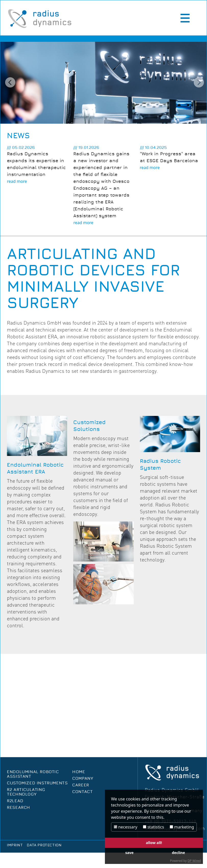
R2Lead (15, 801)
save (130, 853)
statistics (153, 827)
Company (83, 778)
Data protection (44, 845)
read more (17, 181)
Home (79, 772)
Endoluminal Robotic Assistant (33, 774)
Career (81, 785)
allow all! (154, 843)
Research (19, 808)
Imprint (15, 845)
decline (178, 853)
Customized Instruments (37, 783)
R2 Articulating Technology (26, 792)
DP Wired (194, 861)
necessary (126, 827)
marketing (182, 827)
